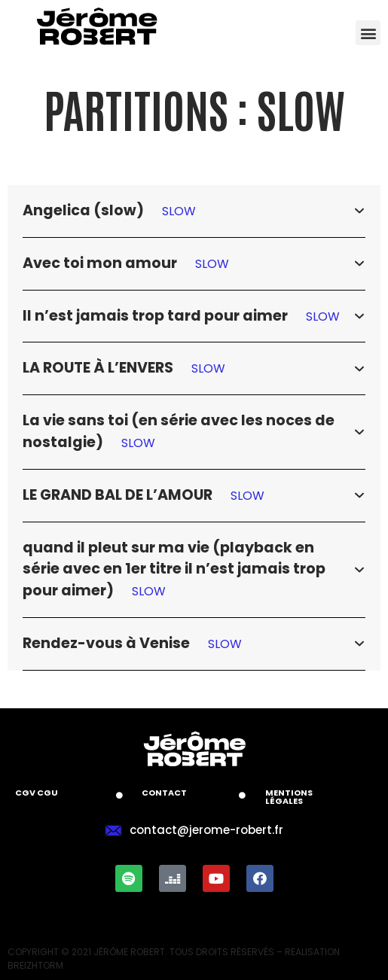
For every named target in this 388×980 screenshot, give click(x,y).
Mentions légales (289, 797)
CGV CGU (37, 793)
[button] (368, 33)
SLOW (179, 211)
